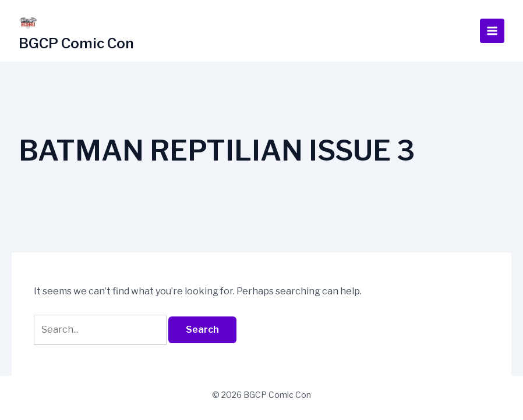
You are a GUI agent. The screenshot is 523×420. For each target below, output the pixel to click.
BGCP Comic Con (76, 43)
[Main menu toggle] (492, 31)
